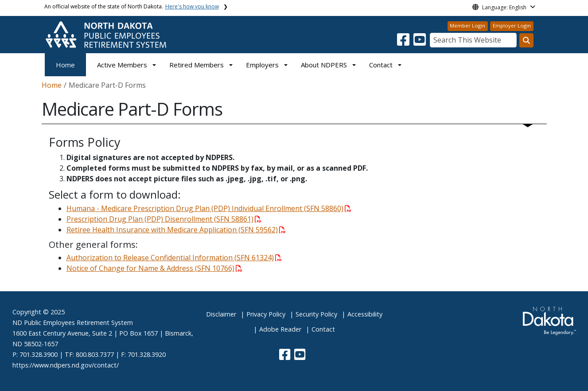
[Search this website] (526, 40)
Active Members (122, 65)
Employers (262, 65)
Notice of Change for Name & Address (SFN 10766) (154, 268)
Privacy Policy (266, 314)
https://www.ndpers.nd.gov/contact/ (66, 365)
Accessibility (365, 314)
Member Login (467, 25)
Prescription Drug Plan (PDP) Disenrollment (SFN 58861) (164, 219)
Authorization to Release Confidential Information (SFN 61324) (174, 258)
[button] (404, 42)
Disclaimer (221, 314)
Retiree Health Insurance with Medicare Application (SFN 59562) (176, 230)
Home (65, 65)
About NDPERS (324, 65)
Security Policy (316, 314)
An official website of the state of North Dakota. (132, 6)
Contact (323, 329)
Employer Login (512, 25)
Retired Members (197, 65)
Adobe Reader (280, 329)
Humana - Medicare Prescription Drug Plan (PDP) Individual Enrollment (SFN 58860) (209, 208)
